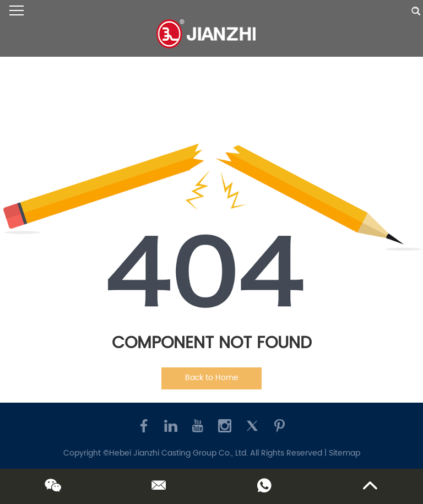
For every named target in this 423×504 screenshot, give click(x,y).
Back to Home (212, 378)
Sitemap (345, 453)
